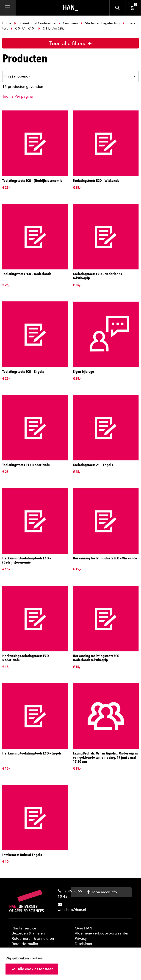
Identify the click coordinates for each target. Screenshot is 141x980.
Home (7, 23)
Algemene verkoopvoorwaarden (102, 933)
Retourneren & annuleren (33, 938)
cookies (36, 958)
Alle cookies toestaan (32, 969)
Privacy (81, 938)
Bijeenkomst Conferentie (35, 23)
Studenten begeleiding (100, 23)
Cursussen (68, 23)
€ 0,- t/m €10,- (23, 28)
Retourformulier (25, 944)
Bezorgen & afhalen (28, 933)
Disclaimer (84, 944)
